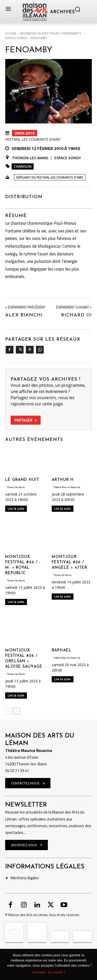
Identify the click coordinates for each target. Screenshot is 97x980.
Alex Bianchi (24, 315)
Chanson (23, 166)
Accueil (11, 33)
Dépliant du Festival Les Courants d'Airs (50, 177)
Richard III (76, 315)
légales (33, 878)
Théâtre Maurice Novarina (67, 487)
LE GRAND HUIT (22, 480)
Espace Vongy (16, 38)
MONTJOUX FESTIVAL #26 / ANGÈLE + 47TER (69, 562)
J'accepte (39, 972)
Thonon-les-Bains (30, 158)
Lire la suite (16, 509)
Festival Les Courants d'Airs (33, 139)
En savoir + (57, 972)
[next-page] (17, 711)
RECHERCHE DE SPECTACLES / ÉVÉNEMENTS (51, 33)
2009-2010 (25, 133)
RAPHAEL (62, 651)
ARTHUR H (63, 480)
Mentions (19, 878)
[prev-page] (8, 711)
